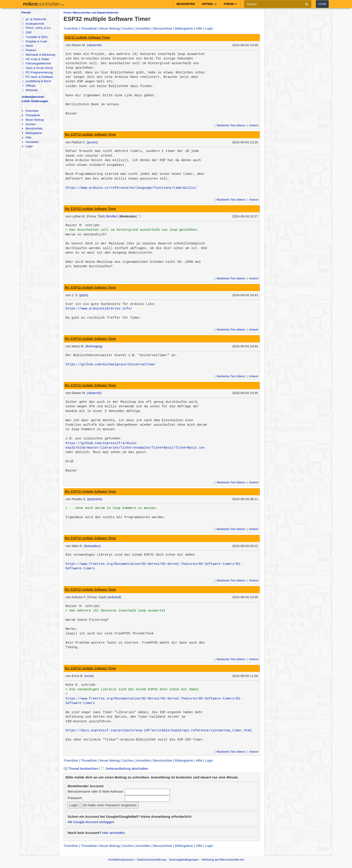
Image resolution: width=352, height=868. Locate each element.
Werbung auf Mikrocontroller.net (223, 860)
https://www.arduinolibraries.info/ (99, 309)
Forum (26, 12)
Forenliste (32, 111)
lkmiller (112, 216)
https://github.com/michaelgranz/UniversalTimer (111, 364)
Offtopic (29, 86)
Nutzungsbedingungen (184, 860)
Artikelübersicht (33, 97)
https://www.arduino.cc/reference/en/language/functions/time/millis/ (131, 188)
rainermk (94, 45)
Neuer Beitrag (34, 120)
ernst (89, 676)
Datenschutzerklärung (151, 860)
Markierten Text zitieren (231, 125)
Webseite (30, 90)
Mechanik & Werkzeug (39, 55)
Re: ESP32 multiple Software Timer (90, 134)
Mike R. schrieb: (81, 685)
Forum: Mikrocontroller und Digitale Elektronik (91, 13)
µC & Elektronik (34, 19)
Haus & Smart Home (37, 68)
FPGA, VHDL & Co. (37, 28)
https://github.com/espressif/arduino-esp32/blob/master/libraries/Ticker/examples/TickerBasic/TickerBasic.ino (135, 445)
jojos (84, 295)
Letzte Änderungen (35, 101)
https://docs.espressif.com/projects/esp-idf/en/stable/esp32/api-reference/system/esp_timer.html (159, 730)
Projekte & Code (35, 41)
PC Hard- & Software (38, 77)
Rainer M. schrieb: (83, 225)
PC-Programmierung (37, 72)
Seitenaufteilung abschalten (125, 768)
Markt (28, 46)
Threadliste (33, 115)
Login (322, 4)
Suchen (30, 124)
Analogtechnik (33, 24)
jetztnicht (95, 499)
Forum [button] (230, 4)
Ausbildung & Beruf (36, 81)
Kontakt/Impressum (121, 860)
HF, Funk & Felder (36, 59)
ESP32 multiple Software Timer (88, 37)
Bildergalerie (34, 133)
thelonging (94, 346)
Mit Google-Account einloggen (91, 822)
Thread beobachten (81, 768)
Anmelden (32, 142)
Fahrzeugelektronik (36, 63)
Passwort (75, 798)
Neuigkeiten (186, 4)
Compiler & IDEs (35, 37)
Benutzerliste (34, 128)
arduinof (114, 597)
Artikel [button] (209, 4)
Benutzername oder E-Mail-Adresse (95, 791)
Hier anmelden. (114, 833)
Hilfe (28, 137)
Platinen (29, 50)
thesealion (92, 546)
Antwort (254, 125)
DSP (27, 32)
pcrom (92, 142)
